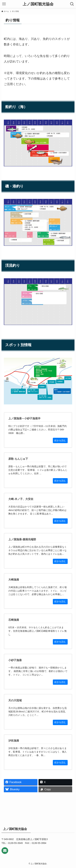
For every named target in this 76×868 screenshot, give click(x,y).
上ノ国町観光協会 (38, 4)
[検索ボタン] (72, 4)
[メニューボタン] (4, 4)
